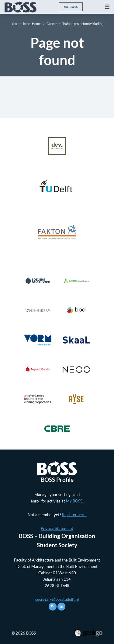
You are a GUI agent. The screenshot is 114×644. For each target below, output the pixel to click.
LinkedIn (61, 607)
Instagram (53, 607)
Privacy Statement (57, 528)
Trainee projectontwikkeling (83, 24)
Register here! (74, 515)
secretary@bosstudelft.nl (57, 599)
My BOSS (71, 7)
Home (36, 24)
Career (52, 24)
